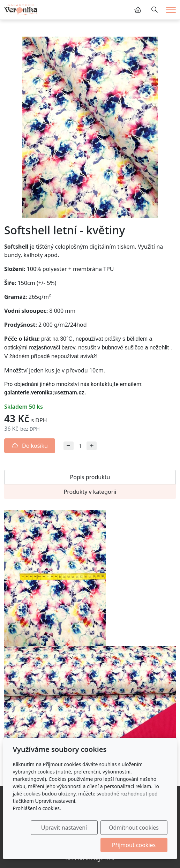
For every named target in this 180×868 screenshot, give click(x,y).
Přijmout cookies (134, 845)
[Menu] (171, 10)
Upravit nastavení (64, 828)
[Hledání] (155, 10)
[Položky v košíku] (138, 10)
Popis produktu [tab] (90, 477)
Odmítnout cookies (134, 828)
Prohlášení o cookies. (37, 808)
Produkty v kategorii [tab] (90, 492)
